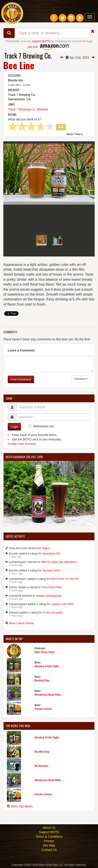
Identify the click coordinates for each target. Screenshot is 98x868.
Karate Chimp (43, 709)
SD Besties (41, 766)
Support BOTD (49, 832)
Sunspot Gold (51, 570)
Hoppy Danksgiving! (49, 596)
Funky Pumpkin (53, 613)
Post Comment (21, 379)
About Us (49, 828)
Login (14, 427)
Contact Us (49, 850)
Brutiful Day (42, 681)
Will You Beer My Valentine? (59, 562)
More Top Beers (22, 806)
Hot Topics (43, 548)
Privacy (49, 841)
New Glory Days (45, 652)
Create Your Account (22, 444)
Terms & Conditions (49, 836)
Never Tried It (74, 134)
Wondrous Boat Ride (48, 695)
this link (33, 47)
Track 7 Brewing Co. (28, 56)
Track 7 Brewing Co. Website (28, 109)
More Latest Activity (22, 623)
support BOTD (41, 41)
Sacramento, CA (19, 99)
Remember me (43, 426)
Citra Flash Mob (52, 587)
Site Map (49, 845)
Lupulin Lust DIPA (62, 604)
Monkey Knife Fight (47, 666)
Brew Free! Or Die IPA (65, 579)
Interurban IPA (51, 553)
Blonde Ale (15, 80)
